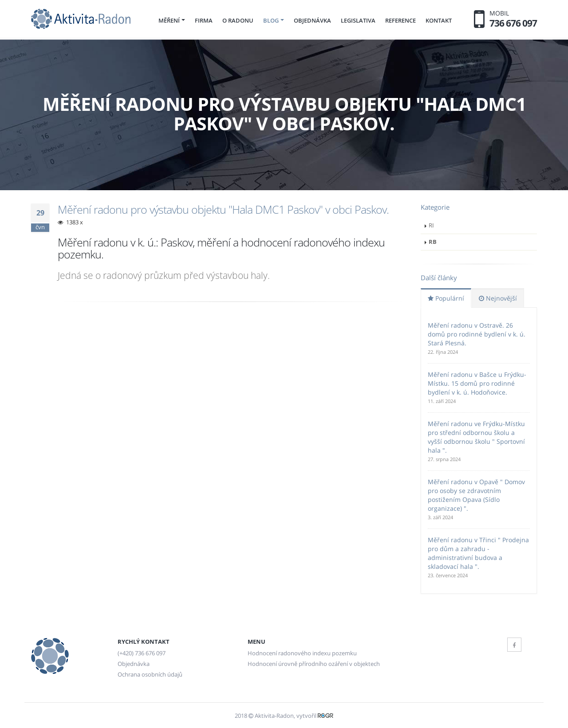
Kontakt (439, 20)
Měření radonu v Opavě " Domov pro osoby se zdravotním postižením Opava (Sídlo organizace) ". (476, 495)
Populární (446, 298)
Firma (204, 20)
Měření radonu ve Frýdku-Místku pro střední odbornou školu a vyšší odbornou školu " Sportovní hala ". (476, 437)
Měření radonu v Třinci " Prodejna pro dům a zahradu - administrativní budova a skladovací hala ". (478, 553)
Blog (271, 20)
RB (433, 242)
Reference (400, 20)
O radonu (238, 20)
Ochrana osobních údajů (150, 675)
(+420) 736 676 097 (142, 653)
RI (431, 225)
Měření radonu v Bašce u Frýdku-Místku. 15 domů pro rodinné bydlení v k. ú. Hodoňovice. (477, 383)
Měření (169, 20)
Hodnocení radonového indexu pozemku (302, 653)
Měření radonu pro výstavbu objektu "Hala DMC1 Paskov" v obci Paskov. (223, 209)
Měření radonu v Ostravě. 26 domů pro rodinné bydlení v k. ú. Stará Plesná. (477, 334)
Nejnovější (498, 298)
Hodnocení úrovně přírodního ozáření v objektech (314, 664)
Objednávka (312, 20)
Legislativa (358, 20)
